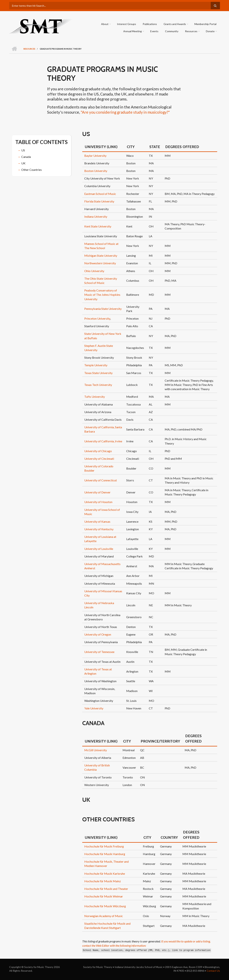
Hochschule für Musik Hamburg (105, 854)
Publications (150, 24)
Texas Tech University (98, 385)
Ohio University (94, 271)
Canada (26, 157)
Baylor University (95, 156)
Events (155, 31)
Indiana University (96, 216)
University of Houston (98, 502)
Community (172, 31)
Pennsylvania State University (103, 309)
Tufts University (95, 397)
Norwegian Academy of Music (104, 916)
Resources (191, 31)
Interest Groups (127, 24)
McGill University (96, 750)
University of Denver (97, 492)
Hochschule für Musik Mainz (103, 881)
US (23, 150)
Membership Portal (206, 24)
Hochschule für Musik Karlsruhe (105, 873)
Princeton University (97, 318)
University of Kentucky (99, 529)
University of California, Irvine (103, 441)
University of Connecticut (101, 480)
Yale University (94, 708)
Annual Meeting (133, 31)
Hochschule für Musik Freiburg (104, 846)
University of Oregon (98, 634)
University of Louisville (99, 549)
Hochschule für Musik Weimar (104, 896)
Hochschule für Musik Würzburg (105, 906)
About (105, 24)
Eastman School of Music (100, 194)
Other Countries (32, 170)
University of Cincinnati (99, 459)
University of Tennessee (99, 652)
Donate (210, 31)
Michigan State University (101, 256)
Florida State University (99, 201)
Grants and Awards (175, 24)
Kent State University (98, 226)
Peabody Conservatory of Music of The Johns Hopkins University (102, 295)
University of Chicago (98, 451)
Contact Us (213, 971)
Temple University (96, 365)
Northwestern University (100, 263)
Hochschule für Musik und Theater (106, 889)
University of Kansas (97, 521)
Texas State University (98, 373)
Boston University (96, 171)
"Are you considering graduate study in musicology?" (125, 112)
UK (23, 163)
